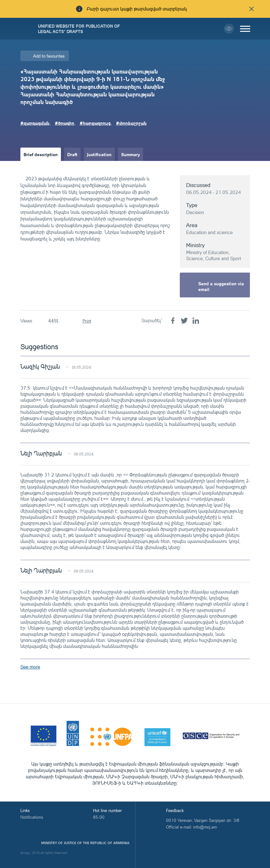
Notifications (32, 817)
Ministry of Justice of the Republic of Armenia (85, 843)
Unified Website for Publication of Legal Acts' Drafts (79, 29)
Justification (99, 154)
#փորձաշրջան (131, 123)
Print (87, 321)
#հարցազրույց (95, 123)
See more (30, 667)
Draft (72, 154)
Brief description (41, 154)
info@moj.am (205, 827)
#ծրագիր (65, 123)
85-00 (99, 817)
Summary (131, 154)
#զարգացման (35, 123)
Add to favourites (49, 56)
